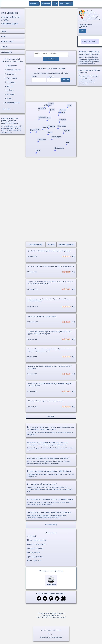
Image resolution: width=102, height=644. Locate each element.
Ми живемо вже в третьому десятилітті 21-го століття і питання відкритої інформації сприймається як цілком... (51, 461)
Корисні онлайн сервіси (36, 545)
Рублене (10, 90)
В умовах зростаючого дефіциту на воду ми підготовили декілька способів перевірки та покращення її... (51, 502)
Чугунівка (11, 94)
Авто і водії (32, 537)
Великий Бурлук (14, 70)
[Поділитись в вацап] (63, 600)
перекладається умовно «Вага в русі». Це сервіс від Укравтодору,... (51, 474)
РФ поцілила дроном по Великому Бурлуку (42, 317)
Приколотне (12, 66)
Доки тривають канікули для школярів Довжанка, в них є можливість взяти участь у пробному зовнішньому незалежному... (90, 77)
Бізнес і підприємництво (37, 541)
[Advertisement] (51, 30)
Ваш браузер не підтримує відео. (51, 94)
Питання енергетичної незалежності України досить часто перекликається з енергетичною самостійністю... (51, 516)
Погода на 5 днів (89, 41)
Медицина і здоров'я (35, 549)
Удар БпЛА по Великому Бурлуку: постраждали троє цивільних (49, 252)
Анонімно (51, 60)
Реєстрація (46, 4)
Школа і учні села (34, 561)
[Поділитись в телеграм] (45, 600)
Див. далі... (51, 634)
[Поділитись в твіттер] (57, 600)
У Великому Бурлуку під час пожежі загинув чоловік (45, 402)
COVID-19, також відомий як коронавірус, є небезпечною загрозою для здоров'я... (51, 431)
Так (83, 31)
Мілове (10, 86)
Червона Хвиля (13, 103)
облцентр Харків (10, 24)
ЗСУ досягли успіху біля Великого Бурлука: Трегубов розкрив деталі (51, 267)
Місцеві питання (34, 553)
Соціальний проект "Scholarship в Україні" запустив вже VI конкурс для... (51, 447)
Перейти (66, 80)
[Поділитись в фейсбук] (39, 599)
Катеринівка (12, 78)
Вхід (55, 4)
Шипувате (11, 74)
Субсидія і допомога (35, 557)
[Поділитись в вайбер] (51, 600)
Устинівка (11, 82)
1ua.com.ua (34, 4)
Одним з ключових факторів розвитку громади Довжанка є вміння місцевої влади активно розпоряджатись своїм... (90, 57)
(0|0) (73, 257)
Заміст (9, 98)
